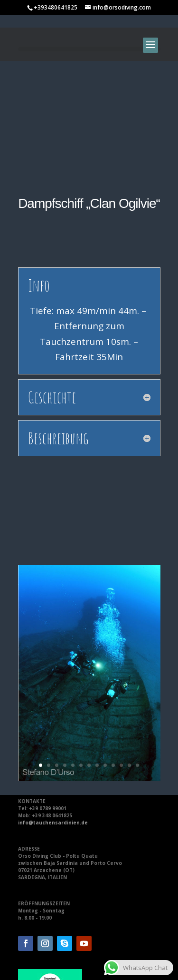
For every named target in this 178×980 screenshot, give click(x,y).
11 (121, 652)
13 (137, 652)
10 (113, 652)
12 (129, 652)
